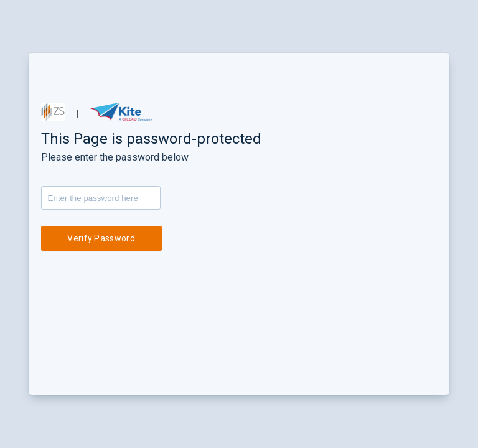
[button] (53, 112)
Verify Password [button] (101, 238)
